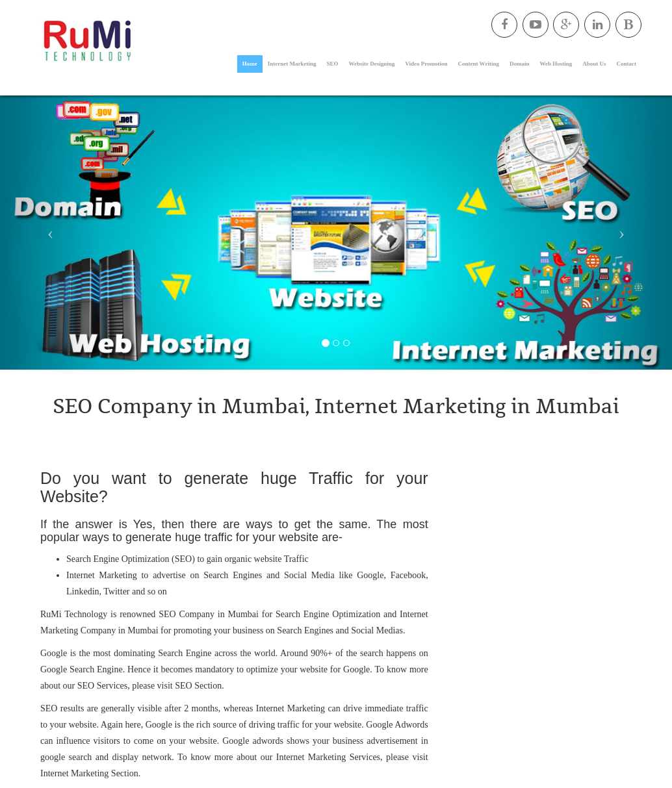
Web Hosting (556, 64)
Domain (520, 64)
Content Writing (479, 64)
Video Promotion (426, 64)
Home (250, 64)
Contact (627, 64)
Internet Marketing (292, 64)
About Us (594, 64)
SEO (333, 64)
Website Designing (372, 64)
